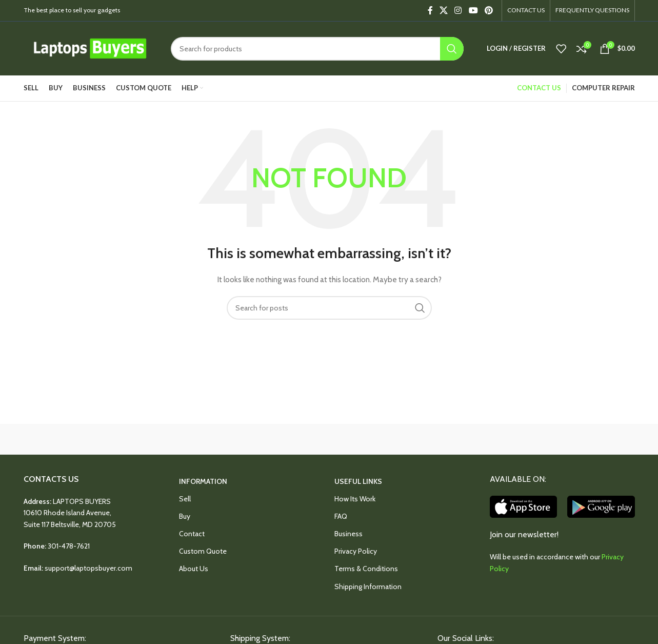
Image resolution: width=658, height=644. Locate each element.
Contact (192, 534)
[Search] (317, 49)
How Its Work (355, 499)
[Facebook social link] (430, 11)
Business (348, 534)
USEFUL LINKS (358, 481)
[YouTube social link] (473, 11)
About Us (194, 569)
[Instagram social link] (458, 11)
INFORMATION (203, 481)
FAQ (341, 516)
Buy (185, 516)
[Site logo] (89, 48)
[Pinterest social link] (488, 11)
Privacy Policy (356, 551)
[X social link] (443, 11)
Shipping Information (368, 587)
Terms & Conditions (366, 569)
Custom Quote (203, 551)
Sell (185, 499)
